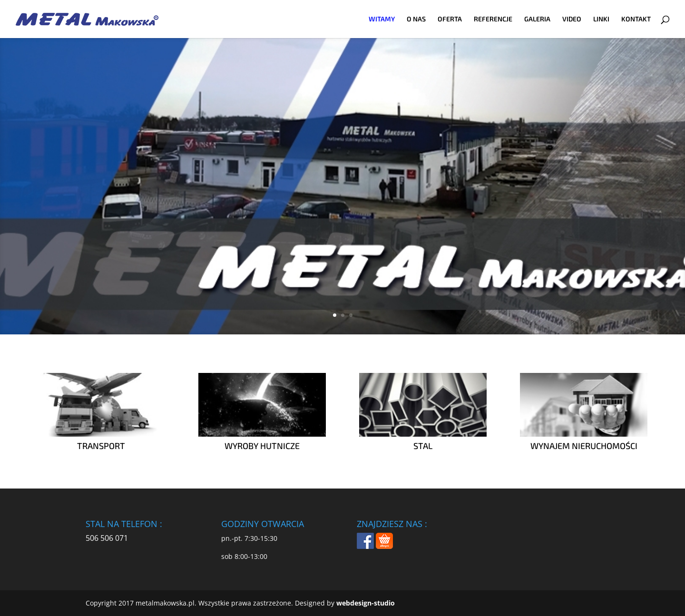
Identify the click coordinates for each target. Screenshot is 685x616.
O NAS (416, 19)
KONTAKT (636, 19)
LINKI (601, 19)
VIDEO (572, 19)
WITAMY (382, 19)
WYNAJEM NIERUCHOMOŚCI (584, 446)
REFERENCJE (493, 19)
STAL (423, 446)
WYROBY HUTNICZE (262, 446)
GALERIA (537, 19)
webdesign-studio (366, 603)
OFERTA (450, 19)
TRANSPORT (101, 446)
